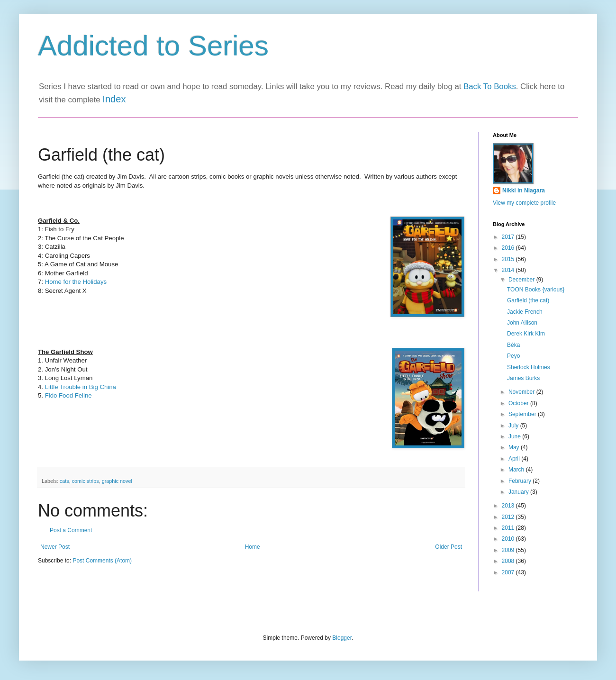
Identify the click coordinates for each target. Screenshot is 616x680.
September (523, 414)
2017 (509, 237)
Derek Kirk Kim (526, 334)
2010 (509, 539)
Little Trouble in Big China (81, 387)
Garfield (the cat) (528, 300)
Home (253, 547)
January (519, 492)
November (522, 392)
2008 (509, 561)
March (517, 470)
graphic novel (117, 481)
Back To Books (490, 86)
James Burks (523, 378)
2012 (509, 517)
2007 (509, 572)
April (515, 459)
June (515, 436)
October (519, 403)
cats (64, 481)
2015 (509, 259)
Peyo (513, 356)
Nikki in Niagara (524, 190)
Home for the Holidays (76, 282)
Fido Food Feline (68, 395)
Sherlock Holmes (529, 367)
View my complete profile (524, 203)
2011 (509, 528)
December (522, 280)
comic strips (86, 481)
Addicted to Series (153, 46)
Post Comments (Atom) (102, 561)
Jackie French (525, 312)
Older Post (448, 547)
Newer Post (55, 547)
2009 (509, 550)
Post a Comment (71, 530)
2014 (509, 270)
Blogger (342, 638)
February (521, 481)
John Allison (522, 323)
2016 (509, 248)
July (514, 426)
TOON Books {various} (536, 290)
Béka (513, 345)
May (515, 447)
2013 (509, 506)
